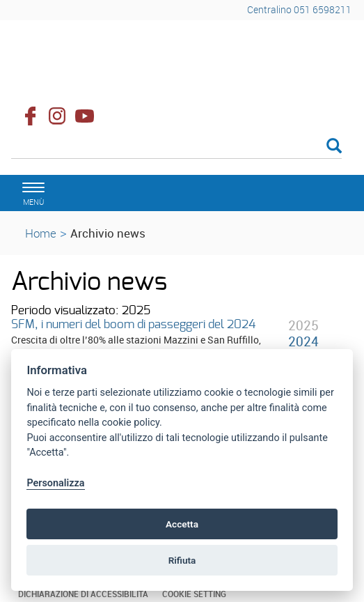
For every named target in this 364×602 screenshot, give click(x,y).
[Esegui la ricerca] (334, 147)
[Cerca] (176, 147)
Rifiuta (182, 560)
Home (41, 233)
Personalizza (55, 483)
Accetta (182, 524)
